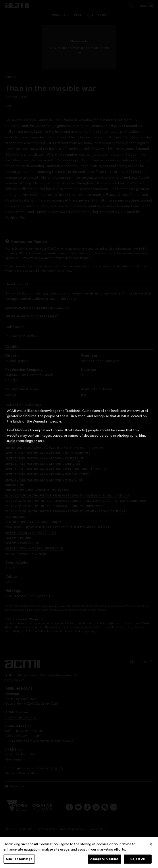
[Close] (151, 851)
